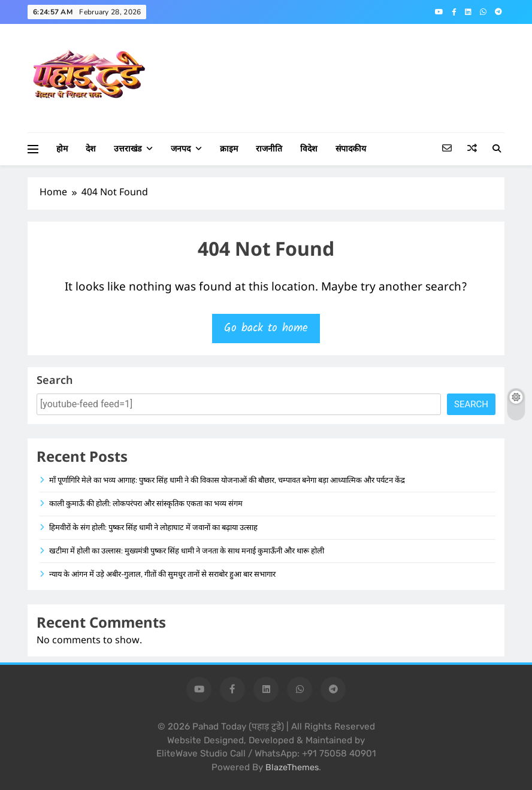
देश (91, 149)
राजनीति (269, 149)
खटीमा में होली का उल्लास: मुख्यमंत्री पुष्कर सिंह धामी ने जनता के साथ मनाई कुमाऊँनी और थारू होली (187, 551)
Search (55, 381)
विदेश (309, 149)
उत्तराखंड (128, 149)
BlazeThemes (292, 768)
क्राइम (229, 149)
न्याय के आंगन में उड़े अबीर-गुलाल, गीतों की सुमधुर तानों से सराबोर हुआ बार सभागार (162, 574)
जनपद (181, 149)
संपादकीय (351, 149)
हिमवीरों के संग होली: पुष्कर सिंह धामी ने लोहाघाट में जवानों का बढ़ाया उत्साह (153, 528)
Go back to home (266, 328)
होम (62, 149)
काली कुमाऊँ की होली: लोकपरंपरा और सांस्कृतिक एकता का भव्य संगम (146, 504)
